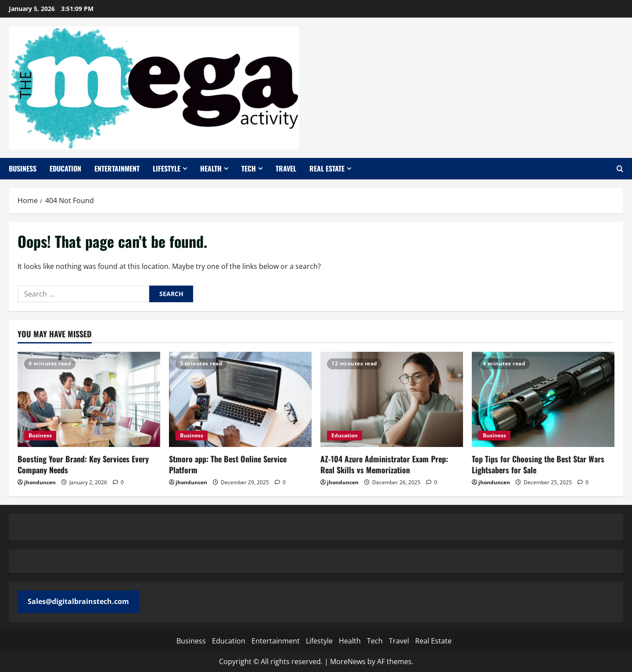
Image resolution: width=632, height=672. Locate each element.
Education (65, 168)
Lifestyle (167, 168)
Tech (249, 168)
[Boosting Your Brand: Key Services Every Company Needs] (89, 399)
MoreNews (348, 661)
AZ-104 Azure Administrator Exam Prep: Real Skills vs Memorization (384, 464)
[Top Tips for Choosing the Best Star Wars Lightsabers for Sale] (543, 399)
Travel (286, 168)
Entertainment (117, 168)
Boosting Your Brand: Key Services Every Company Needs (83, 464)
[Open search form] (620, 169)
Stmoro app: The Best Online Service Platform (228, 464)
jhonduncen (40, 482)
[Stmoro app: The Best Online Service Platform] (240, 399)
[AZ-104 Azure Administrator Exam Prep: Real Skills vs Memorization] (392, 399)
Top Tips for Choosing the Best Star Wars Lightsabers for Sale (538, 464)
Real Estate (327, 168)
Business (23, 168)
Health (211, 168)
